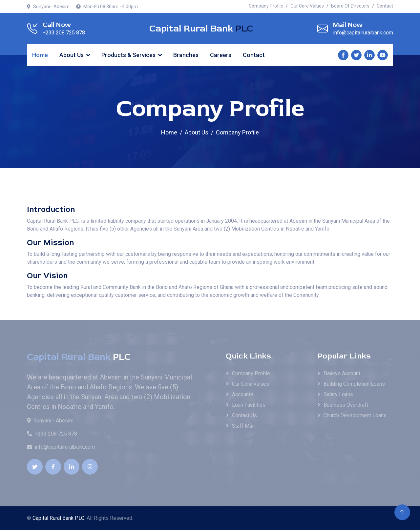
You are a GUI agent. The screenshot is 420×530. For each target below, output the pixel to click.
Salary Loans (338, 394)
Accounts (243, 394)
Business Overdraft (346, 405)
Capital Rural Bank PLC (58, 518)
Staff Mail (243, 426)
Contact (385, 6)
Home (40, 55)
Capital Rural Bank (201, 29)
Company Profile (266, 6)
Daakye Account (342, 373)
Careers (221, 55)
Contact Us (244, 415)
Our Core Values (307, 6)
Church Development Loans (355, 415)
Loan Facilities (249, 405)
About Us (72, 55)
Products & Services (128, 55)
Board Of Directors (350, 6)
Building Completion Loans (354, 384)
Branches (186, 55)
